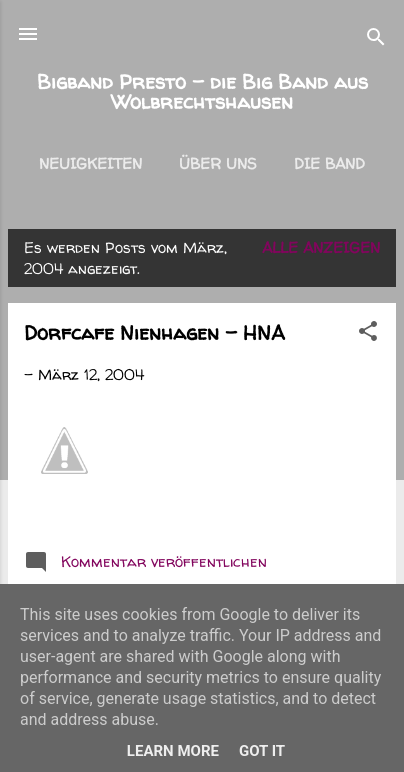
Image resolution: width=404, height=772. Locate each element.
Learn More (173, 751)
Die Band (329, 163)
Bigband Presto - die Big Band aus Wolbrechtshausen (202, 91)
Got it (262, 751)
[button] (368, 334)
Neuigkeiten (90, 163)
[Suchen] (376, 40)
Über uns (218, 163)
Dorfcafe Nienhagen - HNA (154, 332)
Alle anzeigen (321, 247)
